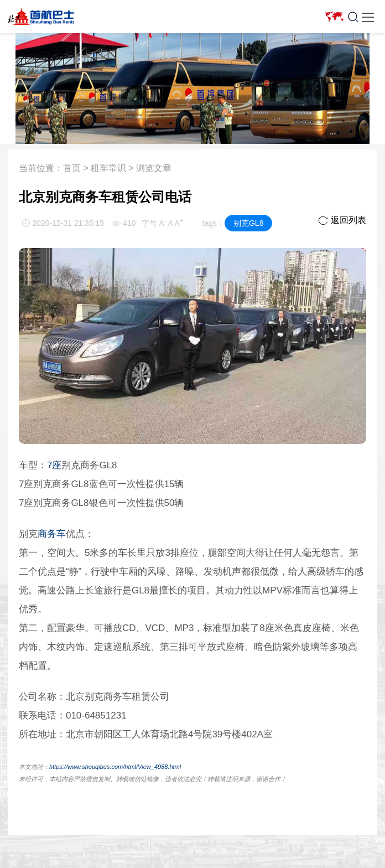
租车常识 (108, 168)
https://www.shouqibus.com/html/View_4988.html (115, 767)
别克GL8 (248, 223)
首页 (72, 168)
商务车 (52, 534)
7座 (54, 465)
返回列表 (342, 220)
